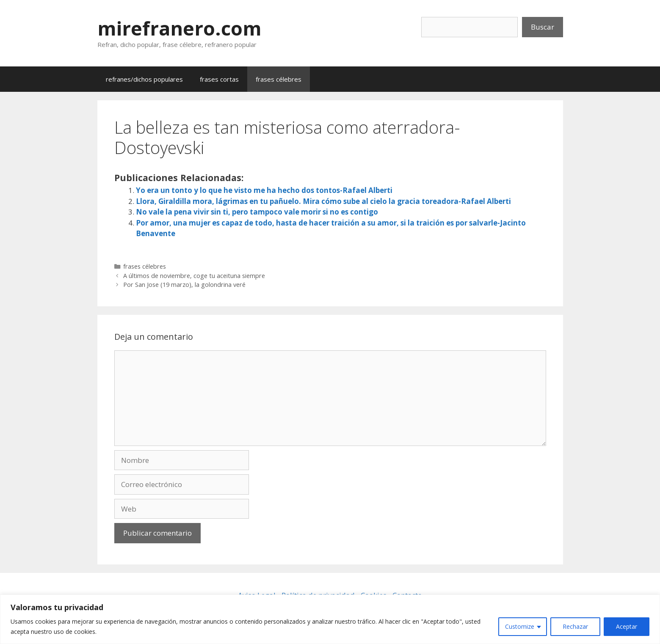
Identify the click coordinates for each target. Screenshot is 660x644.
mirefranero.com (179, 28)
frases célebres (279, 79)
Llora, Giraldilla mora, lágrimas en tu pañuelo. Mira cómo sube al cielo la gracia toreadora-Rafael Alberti (323, 201)
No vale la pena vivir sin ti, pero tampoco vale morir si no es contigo (257, 212)
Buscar (543, 27)
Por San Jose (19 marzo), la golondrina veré (184, 285)
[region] (330, 619)
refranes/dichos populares (144, 79)
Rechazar (575, 626)
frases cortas (219, 79)
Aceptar (627, 626)
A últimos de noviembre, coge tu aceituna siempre (194, 276)
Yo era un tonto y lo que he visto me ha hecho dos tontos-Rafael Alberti (264, 190)
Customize (520, 626)
